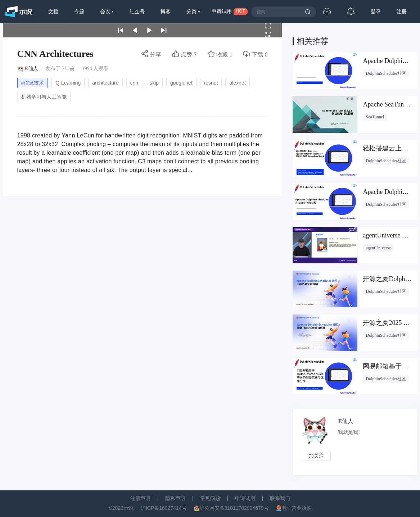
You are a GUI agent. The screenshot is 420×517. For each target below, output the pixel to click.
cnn (134, 83)
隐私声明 (175, 498)
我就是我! (349, 432)
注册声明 (140, 498)
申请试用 (245, 498)
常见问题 (210, 498)
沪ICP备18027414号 (164, 508)
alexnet (237, 83)
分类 (192, 12)
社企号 (137, 12)
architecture (105, 83)
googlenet (181, 83)
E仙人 (31, 69)
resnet (211, 83)
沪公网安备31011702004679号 (234, 508)
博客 (166, 12)
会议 (106, 12)
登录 (376, 12)
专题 (79, 12)
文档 (53, 12)
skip (154, 83)
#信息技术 (33, 83)
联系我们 (280, 498)
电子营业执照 (297, 508)
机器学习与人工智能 (44, 97)
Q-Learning (68, 83)
